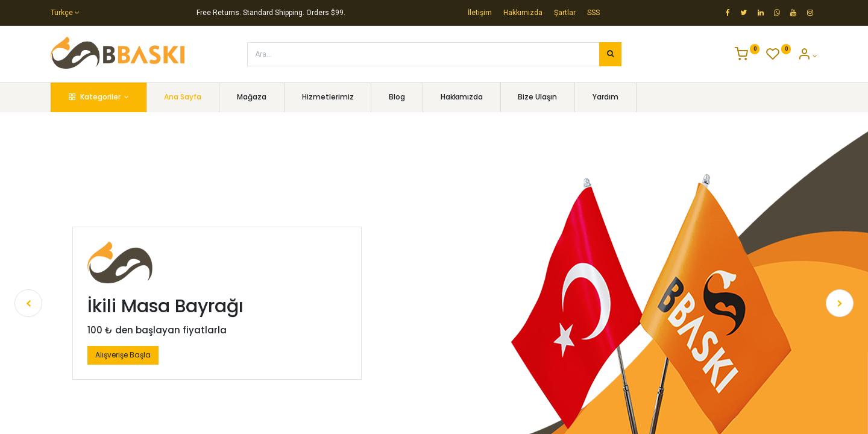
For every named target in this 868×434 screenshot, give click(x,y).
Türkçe (62, 13)
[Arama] (610, 54)
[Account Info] (807, 56)
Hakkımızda (523, 13)
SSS (593, 13)
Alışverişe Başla (123, 355)
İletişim (480, 13)
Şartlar (565, 13)
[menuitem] (183, 97)
